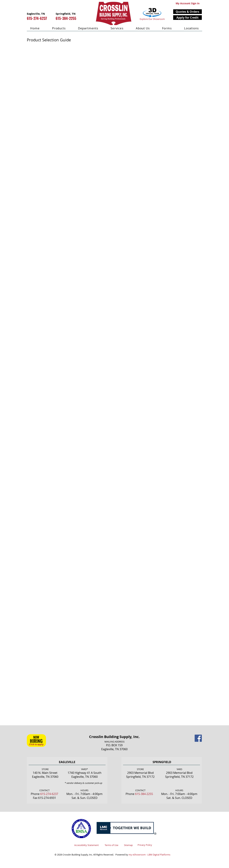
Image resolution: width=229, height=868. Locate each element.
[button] (187, 12)
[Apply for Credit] (187, 18)
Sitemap (128, 845)
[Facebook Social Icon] (198, 738)
